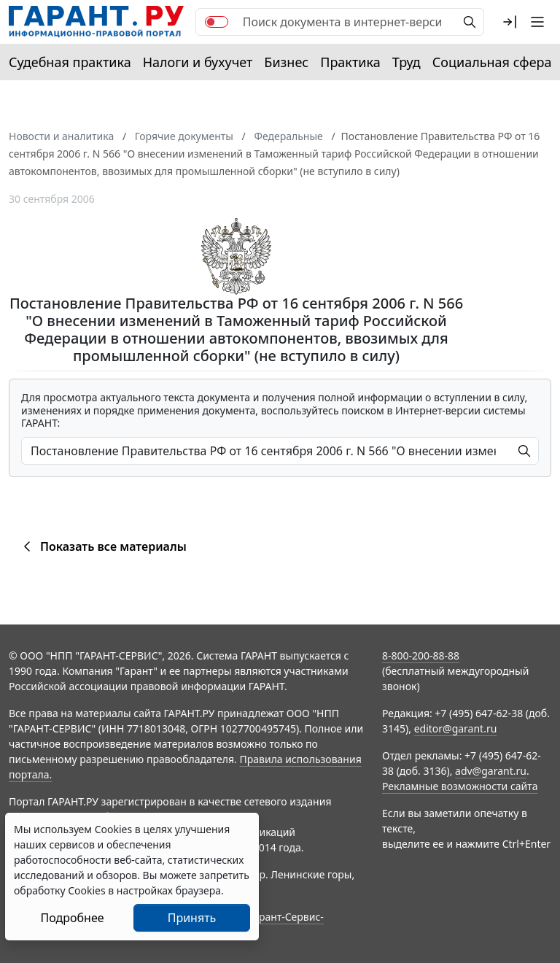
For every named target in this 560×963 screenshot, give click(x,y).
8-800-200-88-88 (421, 655)
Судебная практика (70, 62)
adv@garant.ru (491, 771)
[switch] (217, 22)
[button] (510, 22)
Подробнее (72, 918)
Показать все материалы (102, 546)
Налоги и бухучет (198, 62)
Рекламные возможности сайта (460, 786)
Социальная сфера (492, 62)
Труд (407, 62)
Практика (350, 62)
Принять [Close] (192, 918)
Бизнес (286, 62)
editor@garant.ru (456, 728)
